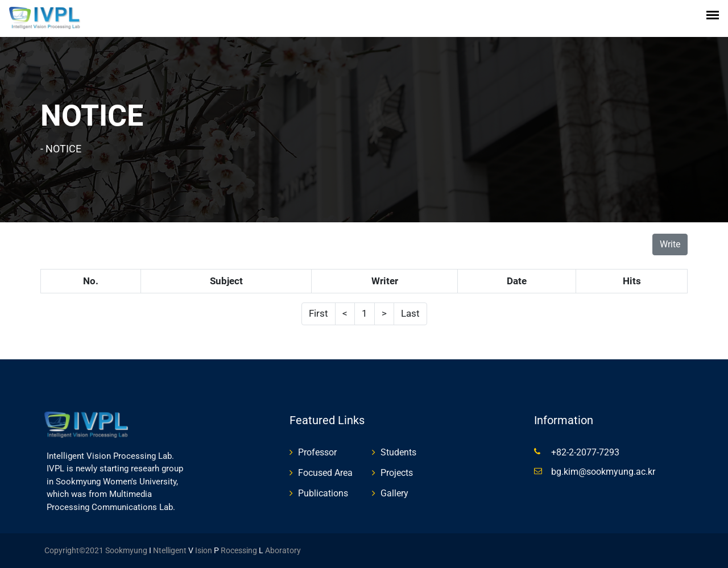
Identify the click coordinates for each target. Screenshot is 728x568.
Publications (323, 493)
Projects (397, 473)
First (318, 313)
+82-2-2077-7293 (585, 452)
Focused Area (325, 473)
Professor (317, 452)
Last (410, 313)
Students (398, 452)
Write (670, 244)
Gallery (394, 493)
